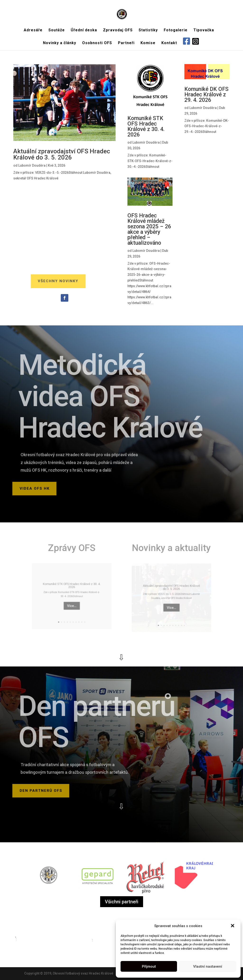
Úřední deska (84, 30)
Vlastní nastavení (208, 966)
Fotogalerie (176, 30)
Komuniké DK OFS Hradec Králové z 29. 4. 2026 (207, 95)
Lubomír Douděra (32, 166)
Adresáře (33, 30)
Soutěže (57, 30)
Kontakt (169, 43)
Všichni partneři (122, 902)
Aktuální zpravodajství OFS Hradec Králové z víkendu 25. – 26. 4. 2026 (207, 227)
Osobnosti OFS (97, 43)
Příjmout (149, 966)
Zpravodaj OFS (118, 30)
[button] (233, 926)
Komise (148, 43)
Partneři (126, 43)
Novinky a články (60, 43)
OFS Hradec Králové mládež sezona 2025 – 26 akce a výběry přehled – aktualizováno (149, 229)
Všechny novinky (44, 281)
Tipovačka (204, 30)
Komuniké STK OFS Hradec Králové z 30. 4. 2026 (146, 126)
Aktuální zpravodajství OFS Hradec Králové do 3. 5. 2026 (62, 154)
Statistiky (148, 30)
